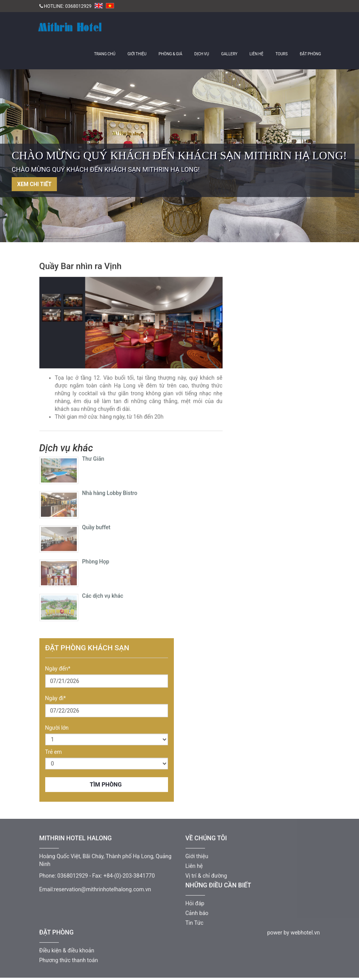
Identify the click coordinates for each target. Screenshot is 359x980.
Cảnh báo (197, 911)
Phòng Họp (96, 560)
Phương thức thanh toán (69, 958)
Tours (282, 54)
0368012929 (78, 6)
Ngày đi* (56, 698)
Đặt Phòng (310, 54)
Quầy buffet (96, 526)
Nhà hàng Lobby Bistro (110, 491)
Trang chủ (105, 54)
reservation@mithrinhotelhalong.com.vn (103, 887)
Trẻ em (54, 752)
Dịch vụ (202, 54)
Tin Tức (195, 921)
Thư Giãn (93, 457)
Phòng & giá (171, 54)
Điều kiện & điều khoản (67, 948)
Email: (47, 887)
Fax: (97, 874)
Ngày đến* (58, 669)
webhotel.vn (305, 931)
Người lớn (57, 728)
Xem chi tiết (34, 184)
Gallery (229, 54)
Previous (25, 159)
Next (334, 159)
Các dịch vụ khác (103, 594)
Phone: (48, 874)
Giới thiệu (137, 54)
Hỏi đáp (195, 901)
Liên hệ (256, 54)
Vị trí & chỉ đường (206, 874)
